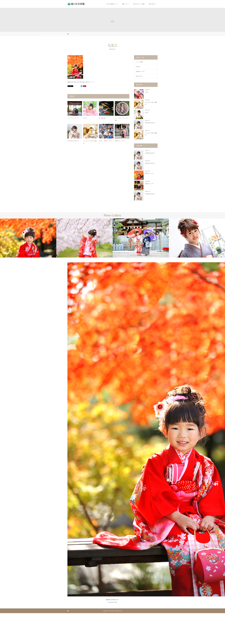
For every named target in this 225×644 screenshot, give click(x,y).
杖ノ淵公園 (102, 118)
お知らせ (138, 67)
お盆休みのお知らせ (150, 163)
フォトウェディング (73, 118)
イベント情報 (139, 62)
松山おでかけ (139, 76)
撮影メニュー (125, 4)
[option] (28, 238)
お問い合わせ (152, 4)
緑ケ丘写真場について (112, 4)
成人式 (147, 113)
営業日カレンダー (120, 141)
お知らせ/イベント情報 (139, 4)
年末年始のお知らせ (73, 141)
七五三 (85, 118)
